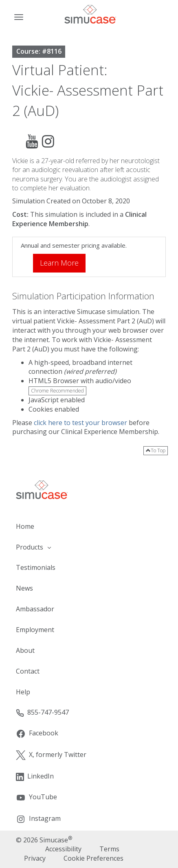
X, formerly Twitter (51, 755)
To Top (156, 450)
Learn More (59, 263)
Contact (28, 671)
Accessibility (63, 849)
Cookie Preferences (93, 858)
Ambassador (35, 609)
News (24, 588)
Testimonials (36, 567)
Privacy (35, 858)
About (25, 650)
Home (25, 526)
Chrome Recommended (57, 391)
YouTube (36, 797)
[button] (89, 547)
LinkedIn (35, 776)
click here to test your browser (80, 423)
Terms (109, 849)
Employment (35, 630)
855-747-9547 (42, 712)
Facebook (37, 734)
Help (23, 692)
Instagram (38, 819)
